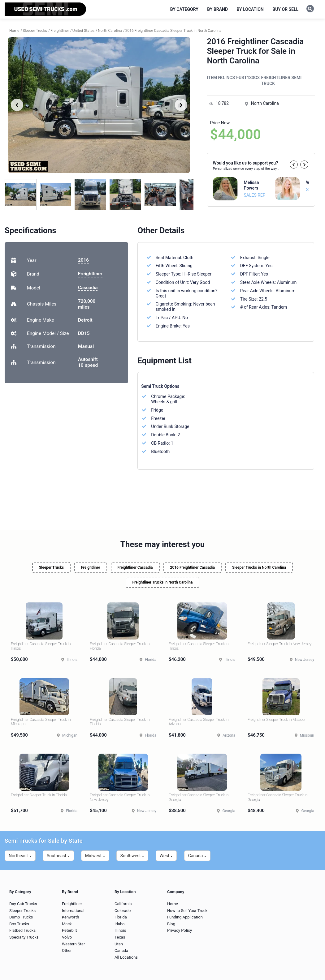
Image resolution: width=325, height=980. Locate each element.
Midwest (95, 856)
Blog (171, 924)
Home (173, 904)
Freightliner (90, 274)
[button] (294, 165)
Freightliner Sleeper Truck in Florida (39, 795)
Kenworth (70, 917)
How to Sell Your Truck (187, 911)
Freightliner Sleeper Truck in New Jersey (279, 644)
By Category (184, 9)
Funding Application (185, 917)
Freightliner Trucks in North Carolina (163, 582)
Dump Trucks (21, 917)
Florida (121, 917)
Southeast (58, 856)
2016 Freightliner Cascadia (193, 567)
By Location (250, 9)
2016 (83, 260)
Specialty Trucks (24, 937)
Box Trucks (19, 924)
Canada (197, 856)
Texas (120, 937)
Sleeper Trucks (51, 567)
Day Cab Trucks (23, 904)
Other (67, 950)
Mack (67, 924)
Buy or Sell (285, 9)
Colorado (123, 911)
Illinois (120, 930)
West (166, 856)
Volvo (67, 937)
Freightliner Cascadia (135, 567)
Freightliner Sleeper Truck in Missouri (277, 720)
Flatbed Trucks (22, 930)
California (123, 904)
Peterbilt (69, 930)
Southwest (132, 856)
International (73, 911)
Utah (119, 944)
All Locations (126, 957)
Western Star (73, 944)
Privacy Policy (180, 930)
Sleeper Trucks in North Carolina (259, 567)
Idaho (120, 924)
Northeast (20, 856)
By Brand (217, 9)
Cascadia (88, 288)
